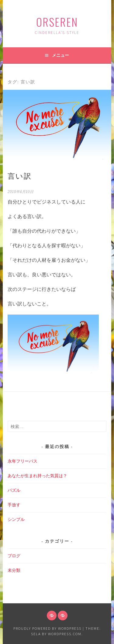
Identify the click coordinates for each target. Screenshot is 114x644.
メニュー (60, 55)
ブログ (14, 556)
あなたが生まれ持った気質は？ (37, 476)
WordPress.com (65, 634)
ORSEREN (57, 22)
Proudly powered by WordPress (47, 628)
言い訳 (20, 175)
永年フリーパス (22, 461)
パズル (14, 490)
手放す (14, 505)
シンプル (16, 519)
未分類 (14, 570)
